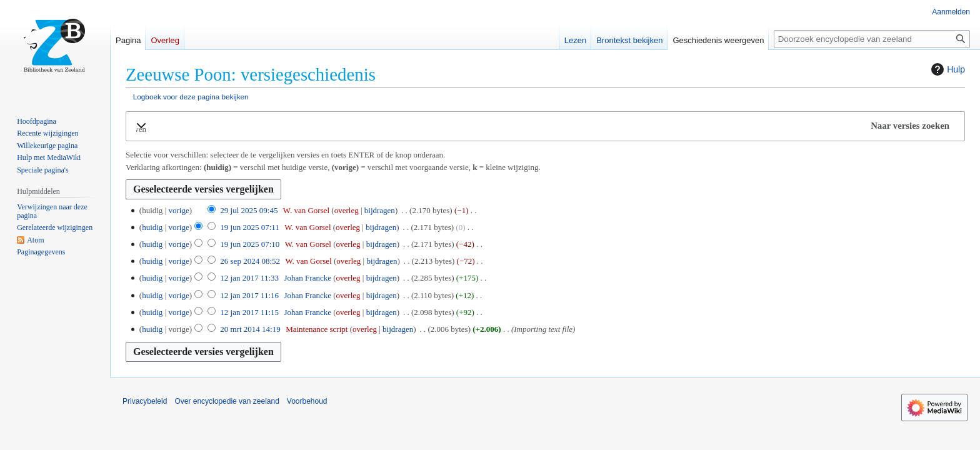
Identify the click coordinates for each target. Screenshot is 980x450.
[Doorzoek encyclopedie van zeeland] (872, 39)
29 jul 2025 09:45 (249, 210)
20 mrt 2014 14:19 (250, 329)
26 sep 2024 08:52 (250, 261)
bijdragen (380, 210)
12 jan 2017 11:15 (249, 312)
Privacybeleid (145, 401)
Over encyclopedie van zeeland (227, 401)
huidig (152, 227)
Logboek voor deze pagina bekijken (191, 97)
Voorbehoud (307, 401)
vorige (178, 210)
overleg (347, 210)
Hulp (947, 69)
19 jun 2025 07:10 (250, 244)
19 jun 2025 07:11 (250, 227)
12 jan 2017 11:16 (249, 295)
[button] (545, 126)
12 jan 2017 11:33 (249, 278)
